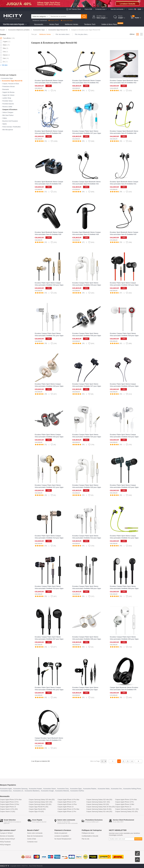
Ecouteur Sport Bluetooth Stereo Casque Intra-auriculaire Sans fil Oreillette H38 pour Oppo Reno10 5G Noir (87, 234)
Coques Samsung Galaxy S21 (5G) (126, 812)
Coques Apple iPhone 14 (66, 807)
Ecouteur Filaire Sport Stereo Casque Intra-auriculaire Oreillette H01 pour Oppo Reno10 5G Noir (49, 690)
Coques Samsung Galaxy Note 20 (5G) (99, 809)
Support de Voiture (8, 95)
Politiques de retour (88, 833)
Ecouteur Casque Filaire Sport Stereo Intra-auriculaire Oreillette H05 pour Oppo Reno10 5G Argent (124, 639)
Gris (4, 52)
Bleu (5, 48)
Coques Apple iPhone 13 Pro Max (126, 800)
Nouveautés (39, 24)
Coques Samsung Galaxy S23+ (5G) (40, 802)
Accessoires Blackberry (32, 791)
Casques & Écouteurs (10, 110)
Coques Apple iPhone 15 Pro (9, 802)
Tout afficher (7, 38)
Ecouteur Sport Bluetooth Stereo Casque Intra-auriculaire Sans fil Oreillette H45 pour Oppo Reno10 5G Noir (49, 184)
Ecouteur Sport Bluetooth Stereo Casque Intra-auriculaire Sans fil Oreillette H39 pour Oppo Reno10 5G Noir (49, 234)
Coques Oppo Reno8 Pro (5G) (39, 807)
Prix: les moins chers (63, 34)
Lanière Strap (7, 98)
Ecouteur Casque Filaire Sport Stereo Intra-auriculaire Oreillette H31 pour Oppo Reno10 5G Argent (49, 336)
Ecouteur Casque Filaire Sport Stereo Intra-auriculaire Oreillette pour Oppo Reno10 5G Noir (85, 690)
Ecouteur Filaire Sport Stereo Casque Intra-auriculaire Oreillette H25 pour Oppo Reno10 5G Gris (49, 437)
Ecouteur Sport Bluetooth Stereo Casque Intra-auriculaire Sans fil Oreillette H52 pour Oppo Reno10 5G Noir (49, 83)
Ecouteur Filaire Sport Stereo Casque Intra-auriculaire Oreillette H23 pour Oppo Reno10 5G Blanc (124, 437)
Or (4, 62)
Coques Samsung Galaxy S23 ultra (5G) (42, 800)
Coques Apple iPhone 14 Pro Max (68, 800)
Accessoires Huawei (35, 789)
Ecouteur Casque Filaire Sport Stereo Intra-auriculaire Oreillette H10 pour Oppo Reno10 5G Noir (49, 588)
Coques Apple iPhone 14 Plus (67, 804)
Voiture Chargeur (8, 112)
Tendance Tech (90, 24)
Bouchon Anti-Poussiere (10, 121)
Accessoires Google (47, 791)
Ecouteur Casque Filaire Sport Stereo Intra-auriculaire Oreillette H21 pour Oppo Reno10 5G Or (49, 487)
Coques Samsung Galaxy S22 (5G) (98, 804)
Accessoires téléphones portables (19, 30)
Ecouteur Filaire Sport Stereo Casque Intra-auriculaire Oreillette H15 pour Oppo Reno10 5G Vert (124, 487)
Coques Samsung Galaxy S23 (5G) (40, 804)
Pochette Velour (7, 101)
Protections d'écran (9, 87)
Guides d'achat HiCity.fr (7, 839)
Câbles (5, 118)
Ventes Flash (54, 24)
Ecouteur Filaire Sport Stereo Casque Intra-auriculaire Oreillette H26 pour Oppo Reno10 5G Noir (124, 386)
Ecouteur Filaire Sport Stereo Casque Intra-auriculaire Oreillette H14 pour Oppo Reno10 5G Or (49, 538)
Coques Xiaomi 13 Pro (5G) (9, 809)
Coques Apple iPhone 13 (123, 807)
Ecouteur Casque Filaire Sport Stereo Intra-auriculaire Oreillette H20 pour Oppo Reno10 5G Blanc (87, 487)
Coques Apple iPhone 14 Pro (67, 802)
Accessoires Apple (6, 789)
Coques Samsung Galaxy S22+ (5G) (98, 802)
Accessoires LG (18, 791)
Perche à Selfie (7, 107)
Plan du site (85, 839)
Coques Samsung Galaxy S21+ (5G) (127, 809)
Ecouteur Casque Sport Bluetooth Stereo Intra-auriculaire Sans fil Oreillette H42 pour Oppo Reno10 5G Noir (87, 184)
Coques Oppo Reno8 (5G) (37, 809)
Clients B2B (88, 9)
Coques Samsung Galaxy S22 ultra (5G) (99, 800)
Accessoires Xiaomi (49, 789)
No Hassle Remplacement (63, 839)
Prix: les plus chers (82, 34)
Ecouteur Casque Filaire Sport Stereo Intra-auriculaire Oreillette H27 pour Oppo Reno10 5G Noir (87, 386)
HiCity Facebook (5, 842)
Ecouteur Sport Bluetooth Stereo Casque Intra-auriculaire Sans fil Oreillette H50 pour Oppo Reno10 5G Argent (49, 133)
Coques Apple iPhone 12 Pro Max (68, 809)
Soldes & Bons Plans (109, 24)
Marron (5, 55)
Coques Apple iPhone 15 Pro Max (11, 800)
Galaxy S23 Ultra (67, 20)
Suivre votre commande (35, 833)
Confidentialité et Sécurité (90, 836)
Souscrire (138, 839)
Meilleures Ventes (72, 24)
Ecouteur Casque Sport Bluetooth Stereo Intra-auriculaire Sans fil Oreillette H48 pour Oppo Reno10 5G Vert (124, 133)
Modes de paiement (61, 833)
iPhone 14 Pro (54, 20)
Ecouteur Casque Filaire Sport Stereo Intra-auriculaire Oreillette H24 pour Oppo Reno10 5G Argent (87, 437)
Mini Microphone (8, 130)
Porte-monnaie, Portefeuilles (11, 127)
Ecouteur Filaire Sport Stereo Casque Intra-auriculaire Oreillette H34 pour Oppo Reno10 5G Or (49, 285)
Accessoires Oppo (39, 30)
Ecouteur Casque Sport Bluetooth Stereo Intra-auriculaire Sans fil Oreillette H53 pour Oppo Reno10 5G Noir (124, 83)
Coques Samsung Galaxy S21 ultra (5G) (99, 812)
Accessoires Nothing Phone (132, 789)
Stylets (5, 124)
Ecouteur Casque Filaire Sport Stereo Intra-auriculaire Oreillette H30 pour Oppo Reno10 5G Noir (87, 336)
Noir (4, 58)
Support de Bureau (8, 92)
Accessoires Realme (90, 789)
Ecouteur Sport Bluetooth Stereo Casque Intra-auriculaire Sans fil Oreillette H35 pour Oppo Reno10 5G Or (124, 234)
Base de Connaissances (35, 836)
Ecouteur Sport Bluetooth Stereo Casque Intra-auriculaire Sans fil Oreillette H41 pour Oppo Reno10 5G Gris (124, 184)
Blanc (5, 45)
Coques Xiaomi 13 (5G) (7, 812)
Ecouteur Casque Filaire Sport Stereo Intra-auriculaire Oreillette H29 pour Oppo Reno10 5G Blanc (124, 336)
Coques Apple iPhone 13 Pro (124, 802)
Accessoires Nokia (103, 789)
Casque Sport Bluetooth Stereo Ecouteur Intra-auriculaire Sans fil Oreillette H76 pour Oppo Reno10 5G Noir (124, 690)
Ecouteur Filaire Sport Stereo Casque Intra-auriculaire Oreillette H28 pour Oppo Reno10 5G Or (49, 386)
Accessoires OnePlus (77, 791)
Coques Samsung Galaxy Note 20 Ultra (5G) (101, 807)
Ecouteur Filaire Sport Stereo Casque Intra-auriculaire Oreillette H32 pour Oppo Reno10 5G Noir (124, 285)
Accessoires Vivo (116, 789)
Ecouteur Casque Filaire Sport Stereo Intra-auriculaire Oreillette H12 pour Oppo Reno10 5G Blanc (87, 538)
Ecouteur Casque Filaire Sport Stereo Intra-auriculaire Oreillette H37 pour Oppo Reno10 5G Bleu (87, 133)
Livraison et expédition (62, 836)
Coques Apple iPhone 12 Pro (67, 812)
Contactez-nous (32, 842)
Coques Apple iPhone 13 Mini (125, 804)
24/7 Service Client (75, 9)
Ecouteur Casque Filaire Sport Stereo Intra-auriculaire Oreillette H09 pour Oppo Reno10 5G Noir (87, 588)
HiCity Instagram (5, 845)
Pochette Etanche (8, 104)
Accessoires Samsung (20, 789)
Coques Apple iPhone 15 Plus (10, 804)
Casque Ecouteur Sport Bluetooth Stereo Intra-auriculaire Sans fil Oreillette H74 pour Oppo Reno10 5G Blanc (49, 740)
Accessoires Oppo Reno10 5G (58, 30)
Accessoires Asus (6, 791)
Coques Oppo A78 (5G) (36, 812)
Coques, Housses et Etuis (11, 84)
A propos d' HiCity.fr (6, 833)
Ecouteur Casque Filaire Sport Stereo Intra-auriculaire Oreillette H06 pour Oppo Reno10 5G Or (87, 639)
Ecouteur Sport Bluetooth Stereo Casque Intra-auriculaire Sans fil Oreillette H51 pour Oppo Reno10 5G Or (87, 83)
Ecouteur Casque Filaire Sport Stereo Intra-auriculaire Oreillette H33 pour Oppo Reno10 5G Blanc (87, 285)
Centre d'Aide (32, 839)
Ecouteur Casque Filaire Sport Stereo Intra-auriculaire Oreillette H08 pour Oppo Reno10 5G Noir (124, 588)
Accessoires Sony (63, 789)
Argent (5, 42)
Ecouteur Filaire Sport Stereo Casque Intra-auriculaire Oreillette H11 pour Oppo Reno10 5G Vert (124, 538)
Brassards (6, 89)
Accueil (2, 30)
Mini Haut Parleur (8, 115)
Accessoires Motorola (62, 791)
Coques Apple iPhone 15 (8, 807)
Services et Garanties (7, 836)
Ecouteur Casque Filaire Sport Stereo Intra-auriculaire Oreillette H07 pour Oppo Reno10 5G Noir (49, 639)
